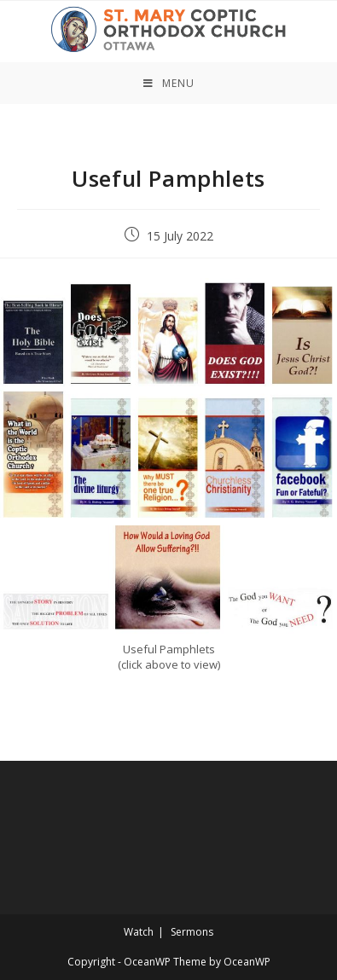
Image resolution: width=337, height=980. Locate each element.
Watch (139, 932)
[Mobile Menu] (169, 83)
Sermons (192, 932)
